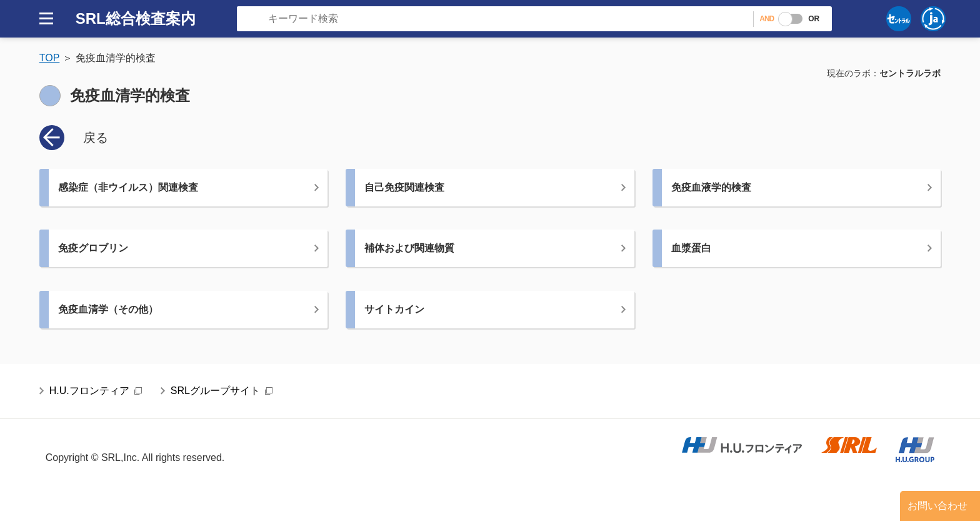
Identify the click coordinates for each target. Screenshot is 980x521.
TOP (50, 58)
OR (814, 19)
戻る (96, 138)
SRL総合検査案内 (136, 18)
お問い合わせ (937, 506)
